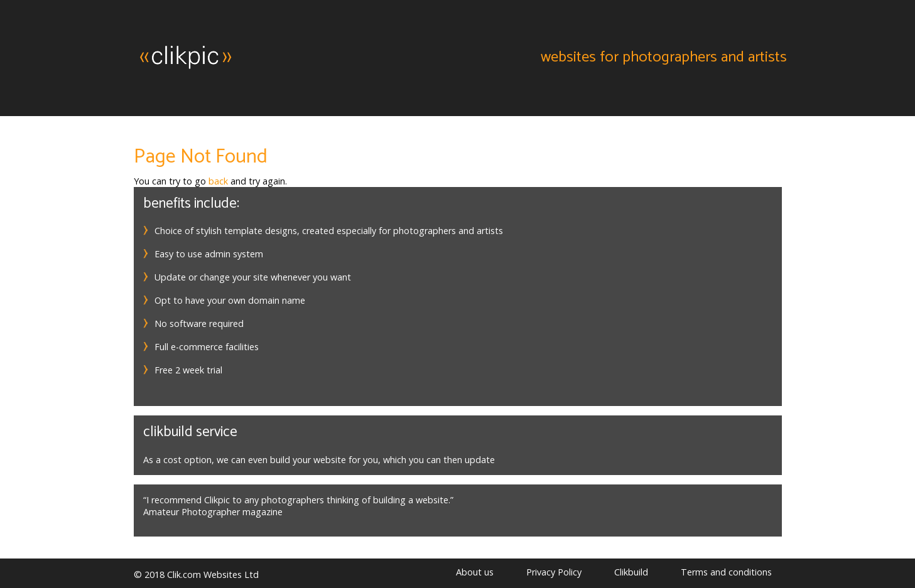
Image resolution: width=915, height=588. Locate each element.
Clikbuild (631, 572)
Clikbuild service (190, 432)
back (218, 181)
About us (475, 572)
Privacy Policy (554, 572)
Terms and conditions (726, 572)
